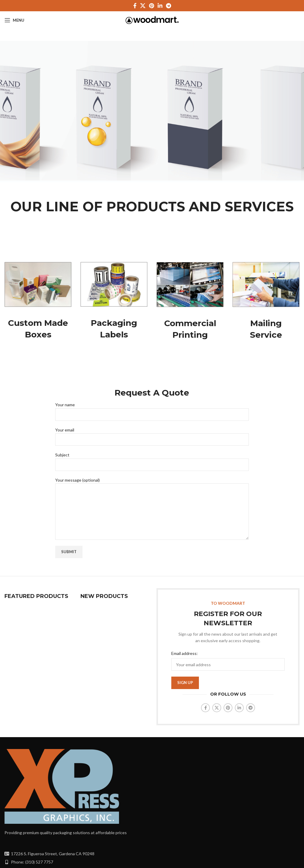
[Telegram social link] (168, 6)
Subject (152, 459)
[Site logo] (152, 20)
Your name (152, 409)
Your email (152, 434)
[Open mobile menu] (14, 20)
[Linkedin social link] (160, 6)
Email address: (185, 653)
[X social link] (143, 6)
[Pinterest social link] (152, 6)
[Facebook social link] (135, 6)
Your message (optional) (152, 496)
